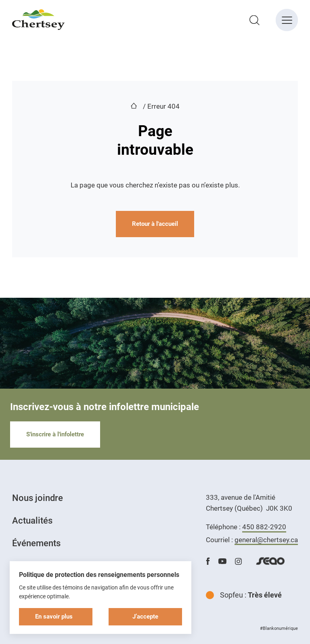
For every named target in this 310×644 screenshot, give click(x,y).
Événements (36, 543)
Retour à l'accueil (155, 224)
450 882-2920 (264, 527)
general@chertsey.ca (266, 540)
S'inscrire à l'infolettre (55, 434)
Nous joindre (38, 498)
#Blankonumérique (279, 628)
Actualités (32, 521)
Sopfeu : (244, 595)
